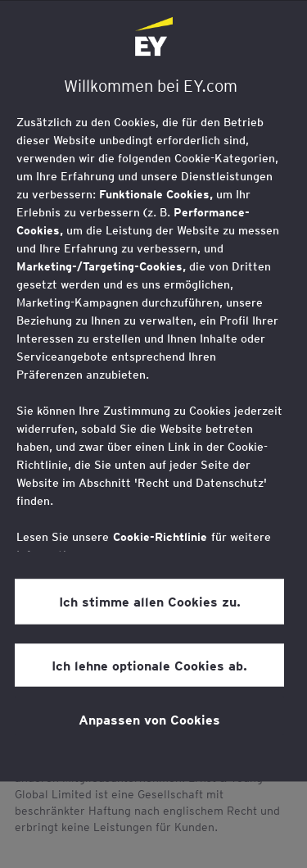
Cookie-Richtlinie (160, 537)
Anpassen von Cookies (149, 719)
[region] (153, 391)
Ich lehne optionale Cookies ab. (149, 665)
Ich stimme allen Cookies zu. (150, 602)
